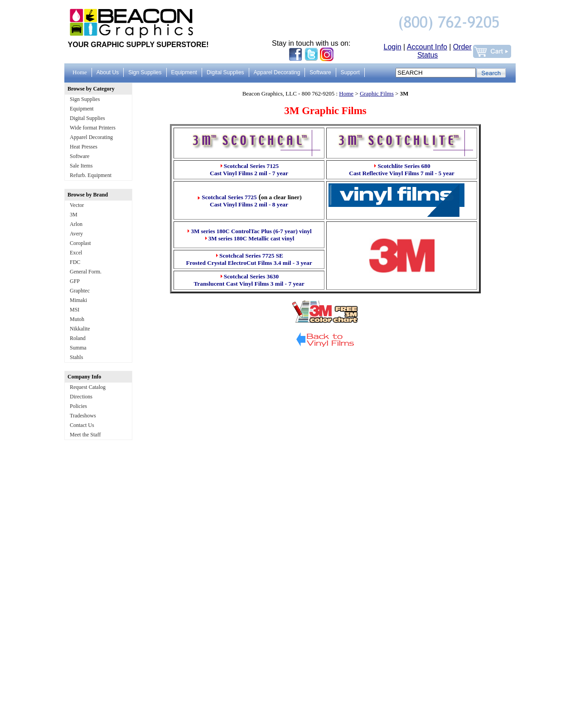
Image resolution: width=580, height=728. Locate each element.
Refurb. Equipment (91, 175)
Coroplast (80, 243)
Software (80, 156)
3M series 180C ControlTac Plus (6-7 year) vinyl (251, 231)
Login (393, 47)
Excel (76, 253)
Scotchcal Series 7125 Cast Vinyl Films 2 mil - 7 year (249, 170)
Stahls (76, 357)
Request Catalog (88, 387)
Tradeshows (83, 416)
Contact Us (82, 425)
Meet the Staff (85, 435)
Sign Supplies (85, 99)
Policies (78, 406)
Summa (78, 348)
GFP (75, 281)
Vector (77, 205)
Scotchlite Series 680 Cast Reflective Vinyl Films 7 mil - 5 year (401, 170)
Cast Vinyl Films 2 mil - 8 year (249, 204)
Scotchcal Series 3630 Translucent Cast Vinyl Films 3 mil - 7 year (249, 280)
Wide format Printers (93, 128)
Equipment (82, 109)
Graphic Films (377, 93)
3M (74, 215)
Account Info (427, 47)
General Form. (86, 272)
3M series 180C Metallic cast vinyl (251, 238)
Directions (81, 397)
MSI (75, 310)
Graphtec (80, 291)
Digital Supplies (87, 118)
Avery (76, 234)
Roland (78, 338)
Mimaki (78, 300)
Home (346, 93)
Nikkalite (80, 329)
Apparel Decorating (91, 137)
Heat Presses (84, 147)
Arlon (76, 224)
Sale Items (81, 166)
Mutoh (77, 319)
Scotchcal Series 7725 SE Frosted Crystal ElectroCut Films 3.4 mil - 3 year (249, 259)
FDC (75, 262)
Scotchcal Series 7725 (229, 197)
